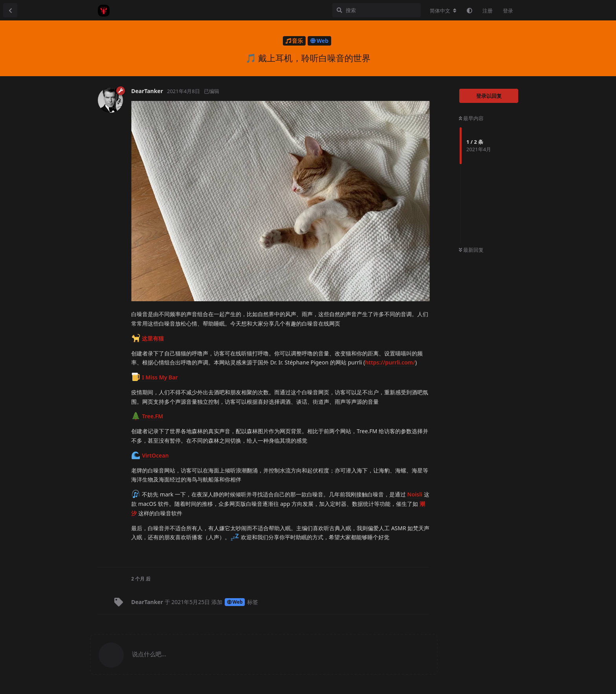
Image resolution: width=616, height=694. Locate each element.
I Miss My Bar (155, 377)
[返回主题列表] (10, 10)
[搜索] (377, 10)
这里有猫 (148, 338)
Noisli (415, 494)
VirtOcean (150, 455)
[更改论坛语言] (443, 11)
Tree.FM (147, 416)
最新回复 (471, 250)
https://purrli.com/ (390, 362)
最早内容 (471, 118)
